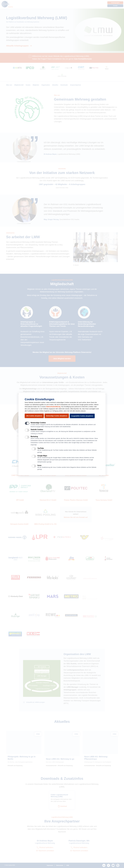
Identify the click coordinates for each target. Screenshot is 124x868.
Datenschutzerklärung (53, 407)
